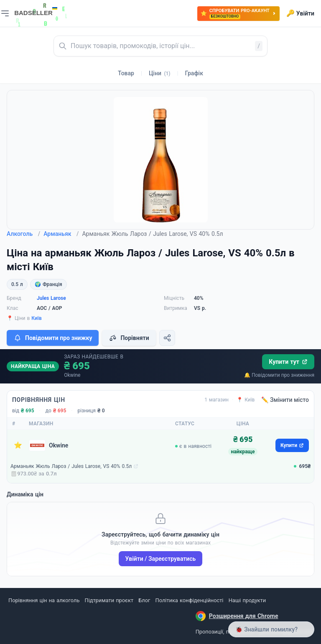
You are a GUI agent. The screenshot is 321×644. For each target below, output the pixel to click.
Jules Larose (51, 298)
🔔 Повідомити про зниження (279, 375)
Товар (126, 73)
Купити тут (288, 362)
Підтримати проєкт (109, 600)
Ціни (160, 73)
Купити (292, 445)
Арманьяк (61, 234)
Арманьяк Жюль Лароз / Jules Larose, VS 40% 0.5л (71, 466)
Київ (37, 318)
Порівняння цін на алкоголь (44, 600)
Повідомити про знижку (53, 338)
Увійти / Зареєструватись (161, 559)
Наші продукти (247, 600)
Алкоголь (23, 234)
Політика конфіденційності (190, 600)
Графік (194, 73)
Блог (144, 600)
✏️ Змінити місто (285, 400)
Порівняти (129, 338)
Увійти (300, 13)
